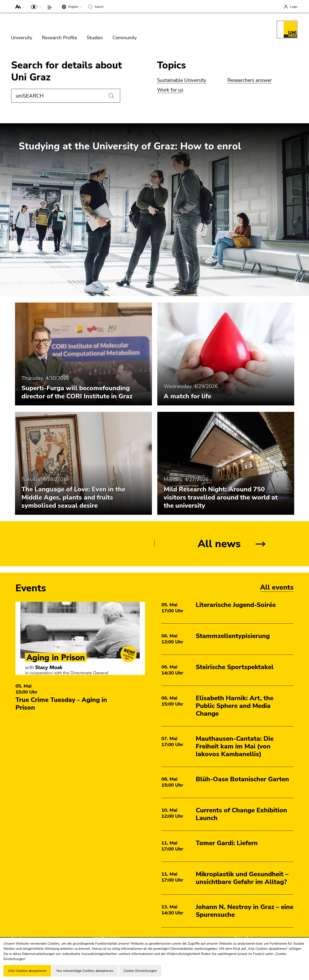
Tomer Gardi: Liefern (227, 843)
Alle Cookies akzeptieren (27, 971)
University (21, 38)
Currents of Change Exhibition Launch (241, 814)
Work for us (170, 90)
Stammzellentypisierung (233, 636)
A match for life (187, 396)
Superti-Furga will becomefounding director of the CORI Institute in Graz (77, 392)
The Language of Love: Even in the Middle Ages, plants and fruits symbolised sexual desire (73, 498)
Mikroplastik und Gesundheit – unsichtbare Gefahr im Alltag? (242, 878)
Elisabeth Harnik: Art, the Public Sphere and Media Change (235, 706)
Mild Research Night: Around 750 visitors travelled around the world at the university (221, 498)
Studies (95, 38)
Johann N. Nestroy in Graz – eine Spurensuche (245, 911)
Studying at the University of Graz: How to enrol (130, 146)
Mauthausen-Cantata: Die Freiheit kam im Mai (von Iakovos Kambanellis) (235, 746)
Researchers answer (250, 80)
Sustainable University (182, 80)
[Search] (111, 96)
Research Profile (59, 38)
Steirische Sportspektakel (235, 667)
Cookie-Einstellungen (140, 971)
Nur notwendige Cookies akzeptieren (85, 971)
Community (125, 38)
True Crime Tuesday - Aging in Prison (61, 704)
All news (219, 544)
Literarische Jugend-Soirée (236, 605)
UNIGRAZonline (106, 937)
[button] (19, 6)
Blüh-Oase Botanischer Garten (242, 779)
